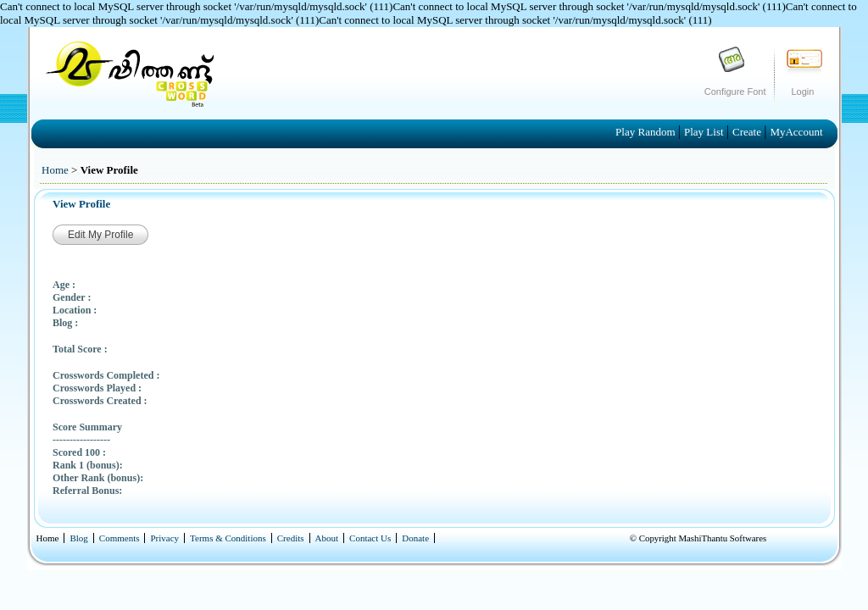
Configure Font (735, 91)
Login (803, 91)
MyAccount (796, 132)
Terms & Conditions (228, 538)
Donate (415, 538)
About (327, 538)
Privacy (164, 538)
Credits (291, 538)
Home (55, 170)
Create (748, 132)
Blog (78, 538)
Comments (120, 538)
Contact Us (370, 538)
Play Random (647, 132)
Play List (705, 132)
